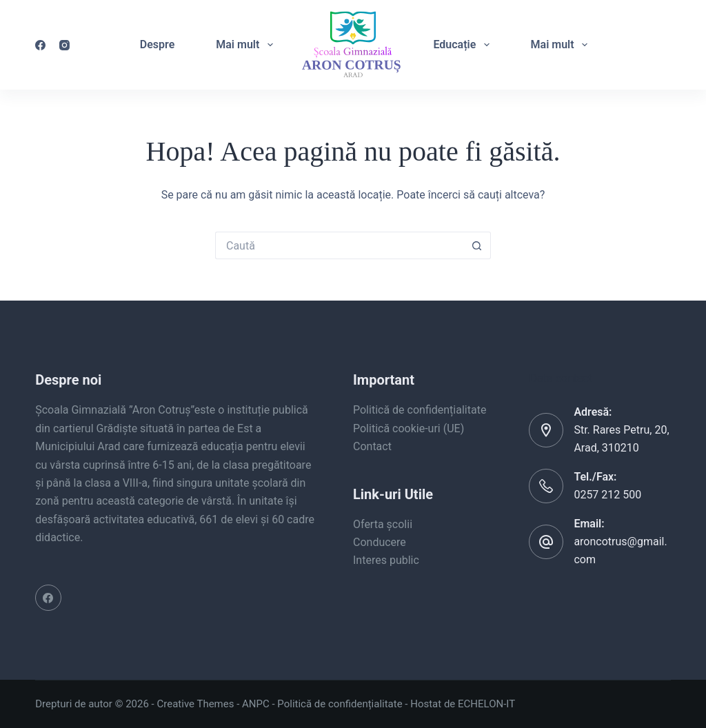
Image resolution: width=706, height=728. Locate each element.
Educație (464, 45)
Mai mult (247, 45)
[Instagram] (64, 45)
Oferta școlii (383, 524)
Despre (157, 44)
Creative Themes (196, 704)
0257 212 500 (607, 495)
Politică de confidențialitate (420, 410)
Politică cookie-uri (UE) (409, 428)
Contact (372, 446)
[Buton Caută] (477, 245)
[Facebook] (40, 45)
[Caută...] (339, 245)
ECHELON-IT (486, 704)
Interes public (386, 560)
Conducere (380, 542)
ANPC (256, 704)
